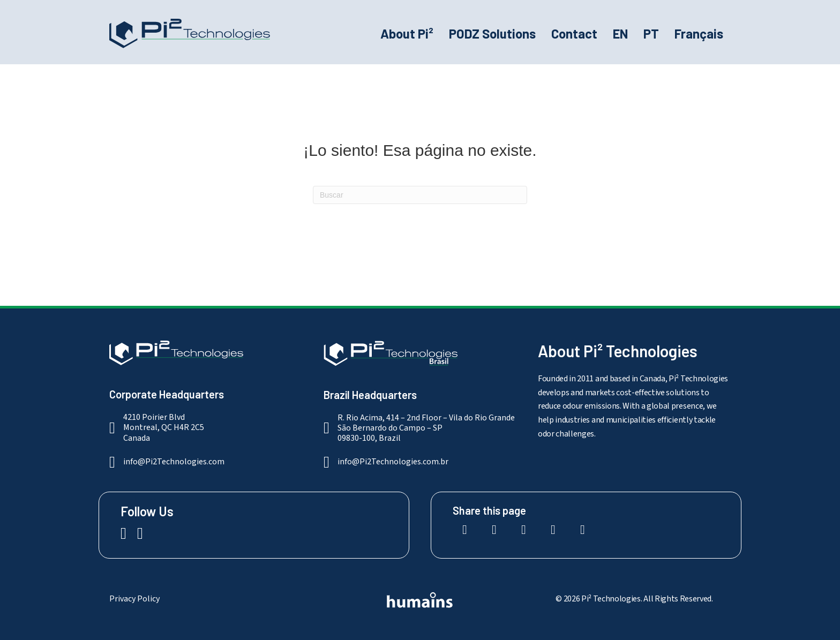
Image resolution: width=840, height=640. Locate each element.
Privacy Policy (134, 599)
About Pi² (407, 33)
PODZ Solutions (492, 33)
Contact (574, 33)
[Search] (420, 195)
